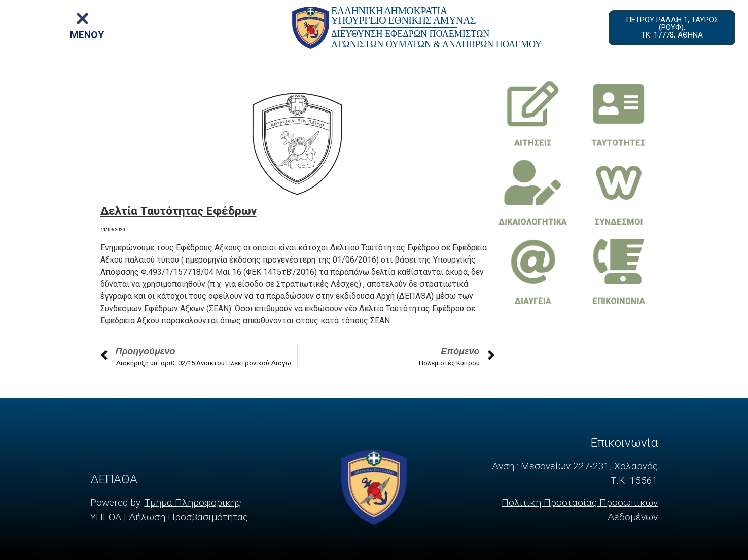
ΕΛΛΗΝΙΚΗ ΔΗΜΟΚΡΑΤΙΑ (389, 11)
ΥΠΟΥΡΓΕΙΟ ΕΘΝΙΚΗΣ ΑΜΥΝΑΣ (403, 20)
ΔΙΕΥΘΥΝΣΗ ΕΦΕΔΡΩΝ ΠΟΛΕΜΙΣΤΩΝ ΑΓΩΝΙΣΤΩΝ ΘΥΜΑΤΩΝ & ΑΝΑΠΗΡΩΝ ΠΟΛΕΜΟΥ (436, 39)
